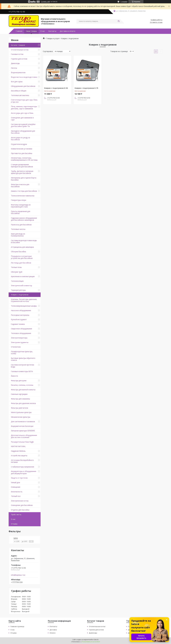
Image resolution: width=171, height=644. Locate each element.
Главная (19, 31)
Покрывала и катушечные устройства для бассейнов (22, 257)
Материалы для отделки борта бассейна (24, 179)
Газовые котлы (17, 54)
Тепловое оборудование (21, 333)
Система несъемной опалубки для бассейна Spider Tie (23, 125)
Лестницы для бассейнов (21, 263)
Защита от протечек (19, 478)
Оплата (53, 633)
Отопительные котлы (20, 50)
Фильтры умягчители (20, 408)
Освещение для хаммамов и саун (22, 119)
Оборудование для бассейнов (23, 86)
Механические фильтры (21, 417)
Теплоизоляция (17, 281)
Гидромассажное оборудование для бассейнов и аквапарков (24, 219)
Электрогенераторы (19, 338)
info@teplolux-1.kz (18, 575)
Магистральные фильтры (21, 412)
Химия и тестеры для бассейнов (24, 191)
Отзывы (14, 524)
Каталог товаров (18, 45)
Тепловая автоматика (20, 95)
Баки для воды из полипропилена (18, 235)
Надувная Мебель (18, 451)
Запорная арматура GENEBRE (23, 431)
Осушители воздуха (19, 144)
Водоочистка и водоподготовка (24, 77)
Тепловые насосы (18, 229)
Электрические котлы (20, 501)
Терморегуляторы (18, 290)
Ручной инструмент (19, 320)
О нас (43, 31)
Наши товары (31, 31)
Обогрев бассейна (18, 252)
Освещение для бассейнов (22, 505)
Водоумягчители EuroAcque (22, 426)
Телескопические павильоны (23, 196)
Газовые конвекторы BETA (22, 371)
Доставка (53, 630)
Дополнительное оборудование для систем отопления (24, 436)
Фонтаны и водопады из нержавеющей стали (21, 206)
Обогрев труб (17, 272)
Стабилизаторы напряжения (23, 467)
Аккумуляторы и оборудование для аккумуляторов (24, 472)
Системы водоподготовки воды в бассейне (24, 241)
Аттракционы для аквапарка (22, 247)
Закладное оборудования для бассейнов (23, 132)
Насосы (14, 68)
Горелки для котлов (19, 59)
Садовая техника (18, 324)
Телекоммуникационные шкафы (24, 306)
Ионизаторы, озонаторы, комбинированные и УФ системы (24, 159)
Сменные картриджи (19, 394)
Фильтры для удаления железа (23, 403)
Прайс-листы (16, 514)
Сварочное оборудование (22, 329)
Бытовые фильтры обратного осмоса (23, 359)
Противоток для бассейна (22, 153)
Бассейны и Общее (19, 91)
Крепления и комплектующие (23, 276)
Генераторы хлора (19, 200)
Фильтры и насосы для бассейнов (20, 185)
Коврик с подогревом (20, 295)
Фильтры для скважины (20, 399)
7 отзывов (124, 2)
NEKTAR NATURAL (18, 446)
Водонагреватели (18, 72)
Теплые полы (16, 267)
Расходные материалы (20, 315)
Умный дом (15, 482)
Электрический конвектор (22, 286)
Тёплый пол (16, 496)
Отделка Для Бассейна (20, 510)
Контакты (52, 31)
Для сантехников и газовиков (23, 421)
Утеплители (16, 347)
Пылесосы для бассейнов (21, 225)
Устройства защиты (19, 455)
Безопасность (17, 492)
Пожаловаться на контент (91, 642)
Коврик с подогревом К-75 (86, 88)
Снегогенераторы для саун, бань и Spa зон (24, 101)
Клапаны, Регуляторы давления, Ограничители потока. (24, 300)
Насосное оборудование (21, 310)
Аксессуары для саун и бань (22, 113)
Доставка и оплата (68, 31)
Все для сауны (17, 82)
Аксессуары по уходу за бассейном (20, 139)
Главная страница (17, 626)
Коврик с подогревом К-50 (56, 88)
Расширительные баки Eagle (22, 442)
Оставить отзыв (156, 22)
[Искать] (119, 21)
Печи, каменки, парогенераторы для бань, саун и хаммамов (24, 107)
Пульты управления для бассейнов (21, 212)
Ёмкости (14, 376)
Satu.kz (96, 640)
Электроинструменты (20, 342)
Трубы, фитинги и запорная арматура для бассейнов (22, 172)
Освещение (16, 487)
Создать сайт (45, 2)
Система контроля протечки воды (23, 366)
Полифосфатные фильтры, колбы (22, 353)
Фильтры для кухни (19, 381)
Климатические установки (22, 149)
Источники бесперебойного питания (22, 461)
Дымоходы (15, 63)
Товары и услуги (53, 38)
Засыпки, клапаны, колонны (22, 385)
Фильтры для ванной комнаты (23, 390)
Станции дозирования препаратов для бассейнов (22, 166)
